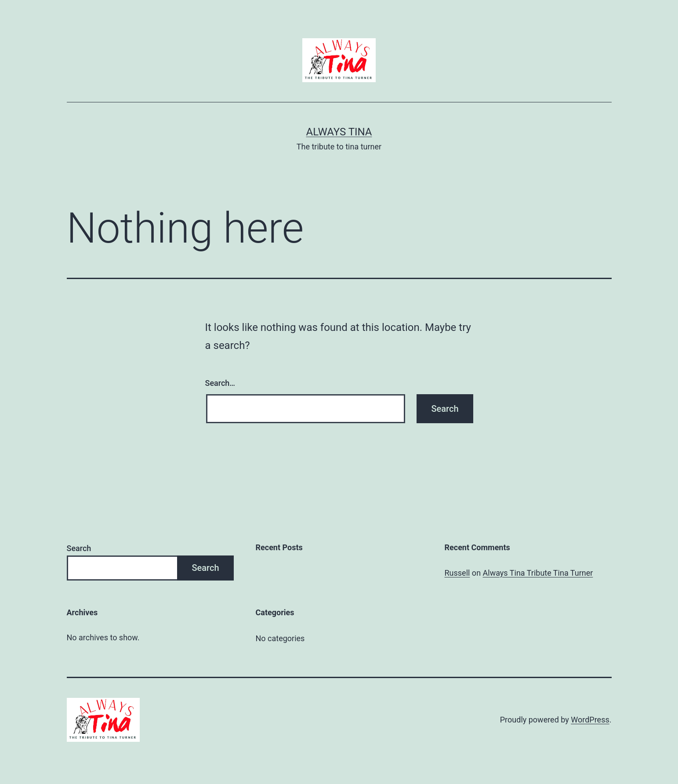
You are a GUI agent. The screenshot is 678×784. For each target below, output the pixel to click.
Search (79, 548)
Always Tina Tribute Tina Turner (538, 573)
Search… (220, 383)
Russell (457, 573)
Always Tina (339, 132)
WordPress (590, 720)
